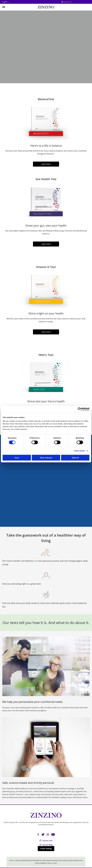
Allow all (75, 458)
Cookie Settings (46, 849)
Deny (17, 458)
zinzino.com (68, 2)
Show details (80, 451)
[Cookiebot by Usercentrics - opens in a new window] (79, 409)
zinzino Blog (46, 845)
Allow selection (46, 458)
